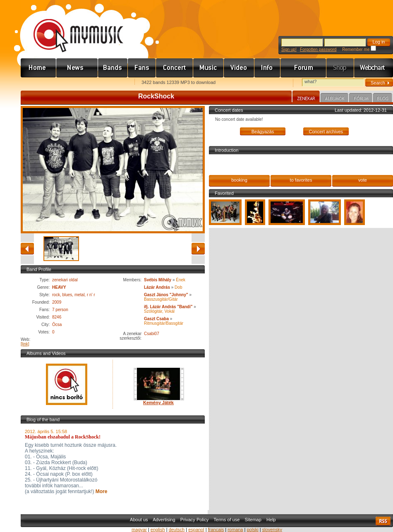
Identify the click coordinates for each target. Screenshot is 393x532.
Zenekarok (113, 68)
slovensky (272, 530)
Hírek (77, 68)
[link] (25, 344)
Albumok (334, 99)
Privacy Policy (194, 520)
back (27, 249)
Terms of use (226, 520)
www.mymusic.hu (71, 27)
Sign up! (289, 49)
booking (239, 180)
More (101, 491)
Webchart (374, 68)
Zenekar (306, 98)
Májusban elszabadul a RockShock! (63, 437)
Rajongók (142, 68)
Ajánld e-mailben (108, 83)
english (158, 530)
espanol (196, 530)
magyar (139, 530)
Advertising (164, 520)
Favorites (38, 83)
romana (235, 530)
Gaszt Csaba (156, 319)
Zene (208, 68)
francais (216, 530)
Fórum (303, 68)
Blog (383, 99)
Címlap (38, 68)
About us (139, 520)
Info (267, 68)
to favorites (301, 180)
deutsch (177, 530)
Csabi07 (152, 334)
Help (271, 520)
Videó (239, 68)
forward (198, 249)
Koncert (175, 68)
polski (252, 530)
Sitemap (253, 520)
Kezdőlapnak (73, 83)
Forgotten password (318, 49)
